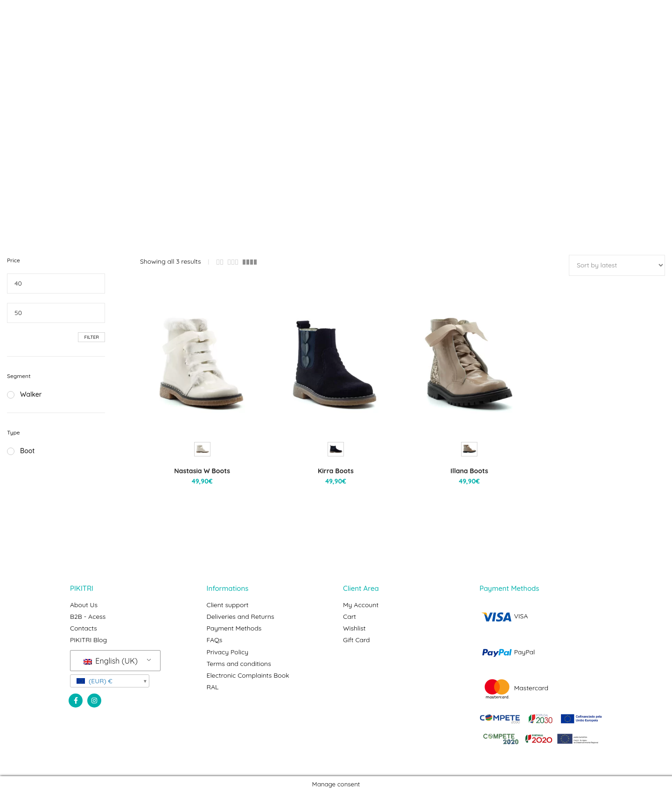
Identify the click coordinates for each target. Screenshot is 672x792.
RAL (213, 687)
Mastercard (514, 688)
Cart (350, 617)
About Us (84, 605)
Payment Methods (234, 628)
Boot (21, 451)
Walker (24, 394)
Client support (228, 605)
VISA (504, 616)
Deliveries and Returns (241, 617)
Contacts (84, 628)
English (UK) (111, 660)
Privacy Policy (228, 652)
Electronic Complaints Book (248, 675)
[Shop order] (617, 265)
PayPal (507, 652)
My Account (361, 605)
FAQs (215, 640)
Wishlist (354, 628)
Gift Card (357, 640)
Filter (91, 337)
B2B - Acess (88, 617)
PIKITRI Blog (88, 640)
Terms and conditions (239, 663)
